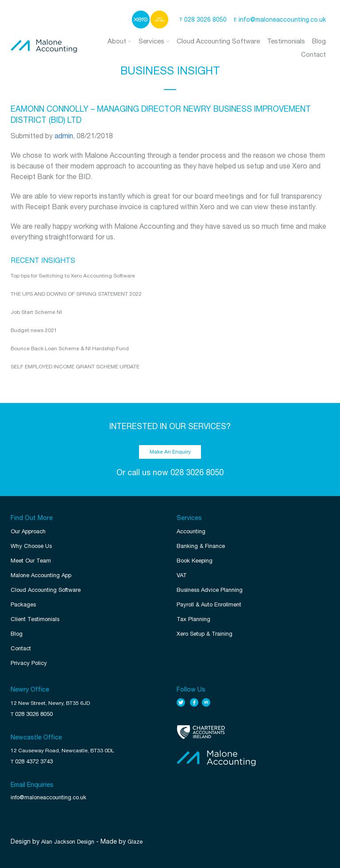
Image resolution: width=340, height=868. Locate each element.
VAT (182, 575)
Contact (313, 54)
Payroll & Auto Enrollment (209, 604)
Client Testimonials (35, 619)
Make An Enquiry (170, 452)
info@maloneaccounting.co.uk (282, 20)
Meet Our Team (31, 561)
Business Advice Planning (210, 590)
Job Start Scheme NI (36, 312)
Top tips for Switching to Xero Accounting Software (73, 276)
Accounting (191, 531)
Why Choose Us (31, 546)
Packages (23, 604)
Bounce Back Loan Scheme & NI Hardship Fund (70, 348)
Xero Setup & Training (205, 634)
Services (154, 41)
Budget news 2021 (34, 330)
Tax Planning (193, 619)
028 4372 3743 (34, 761)
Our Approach (28, 531)
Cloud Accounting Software (218, 41)
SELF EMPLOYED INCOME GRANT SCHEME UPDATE (75, 367)
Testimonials (286, 41)
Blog (319, 41)
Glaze (135, 842)
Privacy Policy (29, 663)
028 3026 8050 (205, 20)
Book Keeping (195, 561)
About (120, 41)
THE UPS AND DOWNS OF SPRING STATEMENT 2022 (76, 294)
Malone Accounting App (41, 575)
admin (64, 136)
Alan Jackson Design (68, 842)
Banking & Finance (201, 546)
